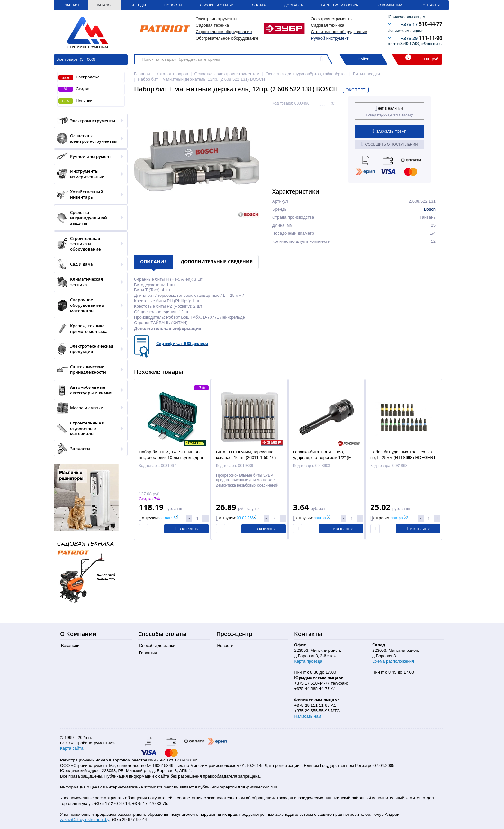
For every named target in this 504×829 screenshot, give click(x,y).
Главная (71, 5)
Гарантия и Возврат (341, 5)
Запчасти (89, 449)
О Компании (390, 5)
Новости (173, 5)
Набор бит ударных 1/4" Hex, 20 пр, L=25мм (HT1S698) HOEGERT (403, 455)
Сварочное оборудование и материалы (89, 305)
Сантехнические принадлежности (89, 369)
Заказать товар (390, 131)
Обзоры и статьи (217, 5)
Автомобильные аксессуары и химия (89, 390)
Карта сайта (72, 748)
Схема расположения (393, 661)
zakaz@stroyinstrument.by (85, 820)
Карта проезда (308, 661)
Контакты (430, 5)
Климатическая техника (89, 282)
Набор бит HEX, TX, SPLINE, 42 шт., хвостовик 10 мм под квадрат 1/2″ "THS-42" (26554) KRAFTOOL (171, 457)
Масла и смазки (89, 408)
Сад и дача (89, 264)
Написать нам (308, 716)
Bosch (430, 209)
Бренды (138, 5)
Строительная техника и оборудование (89, 244)
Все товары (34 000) (76, 59)
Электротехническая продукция (89, 349)
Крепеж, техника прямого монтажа (89, 329)
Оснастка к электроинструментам (89, 139)
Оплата (259, 5)
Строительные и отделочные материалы (89, 428)
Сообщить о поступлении (390, 144)
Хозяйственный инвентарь (89, 195)
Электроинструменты (89, 121)
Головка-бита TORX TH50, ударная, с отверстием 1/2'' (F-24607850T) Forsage (323, 457)
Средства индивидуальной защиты (89, 218)
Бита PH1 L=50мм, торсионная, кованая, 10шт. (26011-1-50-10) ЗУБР (246, 457)
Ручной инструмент (330, 38)
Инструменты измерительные (89, 174)
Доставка (293, 5)
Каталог (105, 5)
